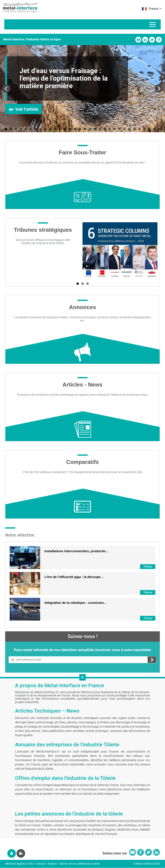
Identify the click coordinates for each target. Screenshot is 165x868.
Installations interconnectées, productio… (77, 551)
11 (55, 129)
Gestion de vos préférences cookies (79, 864)
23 (115, 129)
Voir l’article (27, 109)
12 (60, 129)
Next (159, 89)
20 (100, 129)
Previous (6, 89)
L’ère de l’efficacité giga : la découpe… (74, 577)
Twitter (152, 40)
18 (90, 129)
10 (50, 129)
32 (159, 129)
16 (80, 129)
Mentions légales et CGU (19, 864)
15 (75, 129)
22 (110, 129)
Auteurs (52, 864)
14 (70, 129)
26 (129, 129)
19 (95, 129)
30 (149, 129)
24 (120, 129)
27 (134, 129)
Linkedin (145, 40)
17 (85, 129)
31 (154, 129)
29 (144, 129)
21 (105, 129)
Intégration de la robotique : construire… (76, 603)
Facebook (159, 40)
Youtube (138, 40)
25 (125, 129)
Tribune (148, 567)
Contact (40, 864)
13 (65, 129)
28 (139, 129)
